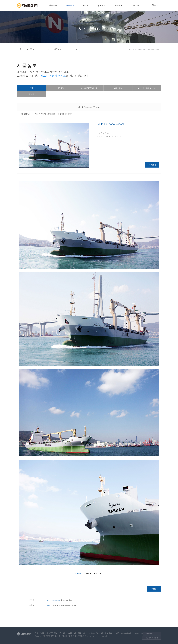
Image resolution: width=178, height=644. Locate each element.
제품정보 (58, 49)
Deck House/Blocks (147, 88)
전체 (31, 88)
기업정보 (53, 5)
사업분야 (70, 5)
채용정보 (118, 5)
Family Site (149, 633)
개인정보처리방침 (152, 638)
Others (31, 94)
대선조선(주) (27, 6)
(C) (44, 636)
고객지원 (135, 5)
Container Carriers (89, 88)
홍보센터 (101, 5)
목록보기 (152, 165)
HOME (21, 49)
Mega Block (60, 600)
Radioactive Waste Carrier (61, 605)
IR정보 (86, 5)
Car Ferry (118, 88)
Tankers (60, 88)
